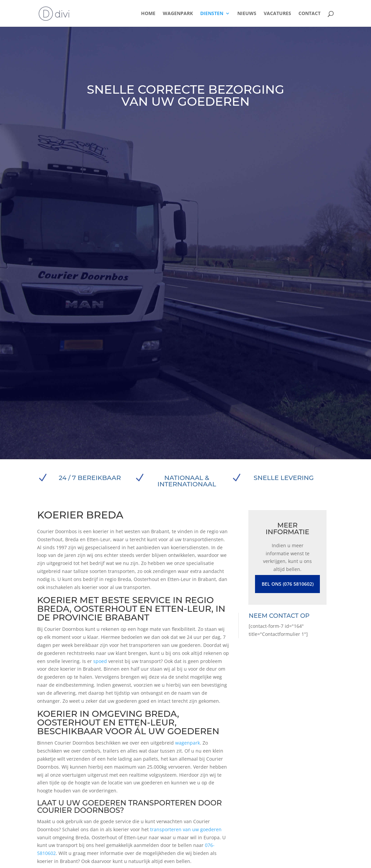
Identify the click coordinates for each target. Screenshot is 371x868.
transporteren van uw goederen (186, 829)
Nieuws (247, 14)
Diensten (212, 14)
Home (148, 14)
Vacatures (277, 14)
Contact (310, 14)
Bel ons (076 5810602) (288, 584)
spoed (100, 661)
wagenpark (188, 743)
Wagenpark (178, 14)
